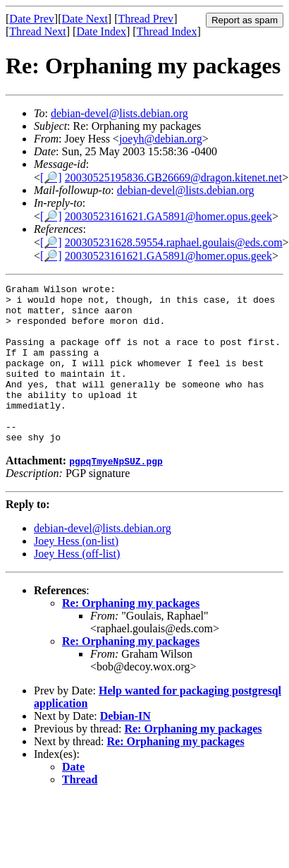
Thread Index (167, 31)
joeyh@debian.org (161, 139)
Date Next (85, 19)
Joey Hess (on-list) (76, 573)
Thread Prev (146, 19)
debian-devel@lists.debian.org (119, 113)
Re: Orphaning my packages (131, 635)
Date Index (101, 31)
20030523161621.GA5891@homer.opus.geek (168, 216)
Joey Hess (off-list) (77, 585)
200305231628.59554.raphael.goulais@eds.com (174, 242)
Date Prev (32, 19)
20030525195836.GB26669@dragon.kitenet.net (173, 177)
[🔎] (51, 177)
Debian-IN (125, 748)
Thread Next (37, 31)
